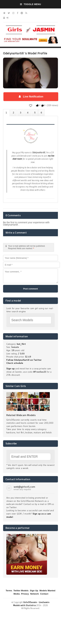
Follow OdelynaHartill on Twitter (24, 360)
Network (35, 594)
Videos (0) (21, 113)
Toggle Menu (30, 4)
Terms (9, 591)
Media (17, 594)
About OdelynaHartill (6, 113)
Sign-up (10, 369)
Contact (44, 594)
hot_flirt (21, 344)
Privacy (25, 594)
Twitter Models (21, 591)
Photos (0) (14, 113)
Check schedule (15, 363)
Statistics (28, 113)
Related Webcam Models (21, 415)
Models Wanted (47, 591)
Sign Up (34, 591)
